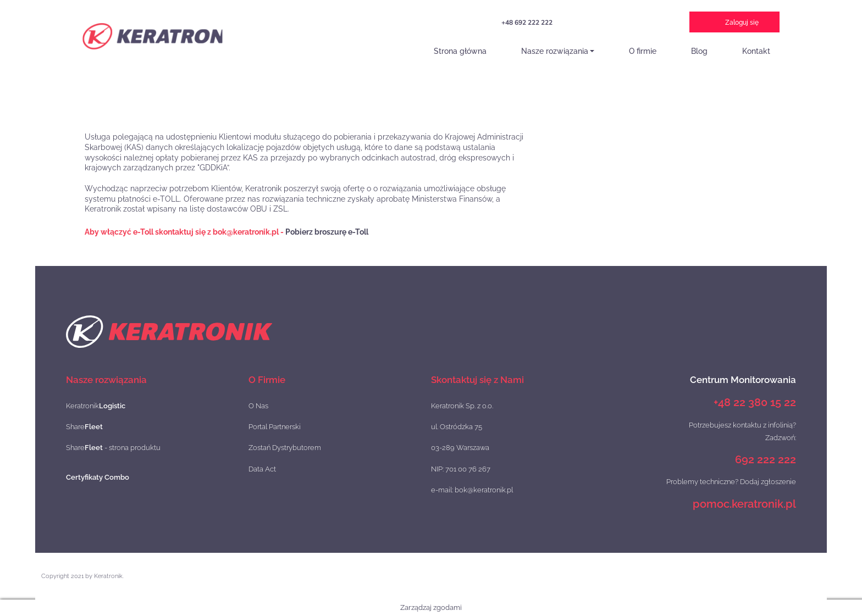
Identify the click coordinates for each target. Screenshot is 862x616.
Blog (699, 51)
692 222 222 (766, 459)
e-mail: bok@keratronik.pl (472, 490)
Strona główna (460, 51)
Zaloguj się (742, 23)
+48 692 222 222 (527, 23)
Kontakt (756, 51)
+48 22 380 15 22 (755, 402)
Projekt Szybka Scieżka (596, 25)
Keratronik (96, 406)
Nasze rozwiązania (555, 51)
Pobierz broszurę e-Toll (327, 232)
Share (84, 427)
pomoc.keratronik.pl (744, 504)
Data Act (262, 469)
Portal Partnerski (275, 427)
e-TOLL (655, 24)
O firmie (643, 51)
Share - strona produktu (113, 448)
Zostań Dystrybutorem (285, 448)
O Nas (258, 406)
